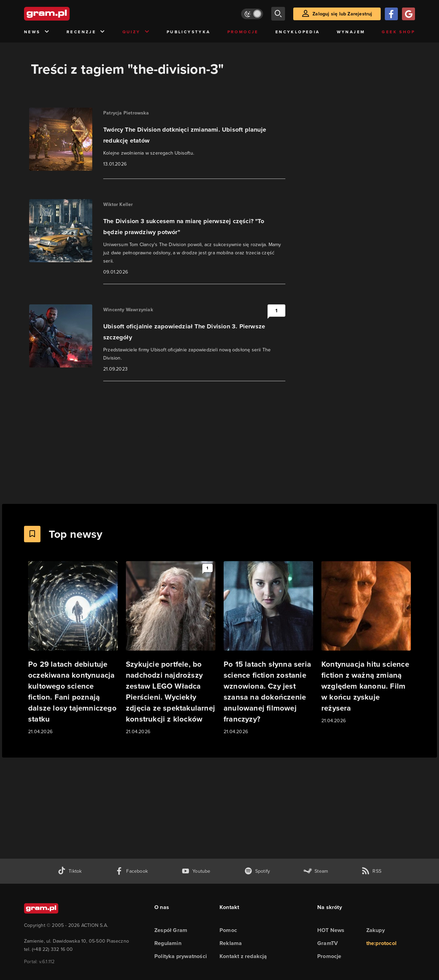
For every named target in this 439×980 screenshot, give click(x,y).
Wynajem (351, 32)
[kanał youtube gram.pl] (196, 871)
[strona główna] (64, 14)
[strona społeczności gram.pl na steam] (316, 871)
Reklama (231, 943)
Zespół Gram (171, 930)
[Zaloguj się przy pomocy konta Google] (408, 14)
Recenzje (86, 32)
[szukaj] (278, 14)
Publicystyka (189, 32)
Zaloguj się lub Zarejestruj (342, 14)
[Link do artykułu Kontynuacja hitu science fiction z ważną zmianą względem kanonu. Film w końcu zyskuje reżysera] (366, 643)
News (37, 32)
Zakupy (376, 930)
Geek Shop (398, 32)
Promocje (243, 32)
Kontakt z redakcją (243, 956)
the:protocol (381, 943)
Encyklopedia (298, 32)
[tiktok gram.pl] (70, 871)
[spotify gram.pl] (257, 871)
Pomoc (228, 930)
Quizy (136, 32)
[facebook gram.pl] (132, 871)
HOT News (331, 930)
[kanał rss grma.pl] (371, 871)
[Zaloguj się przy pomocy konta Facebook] (391, 14)
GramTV (328, 943)
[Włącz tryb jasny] (252, 14)
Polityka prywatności (181, 956)
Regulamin (168, 943)
